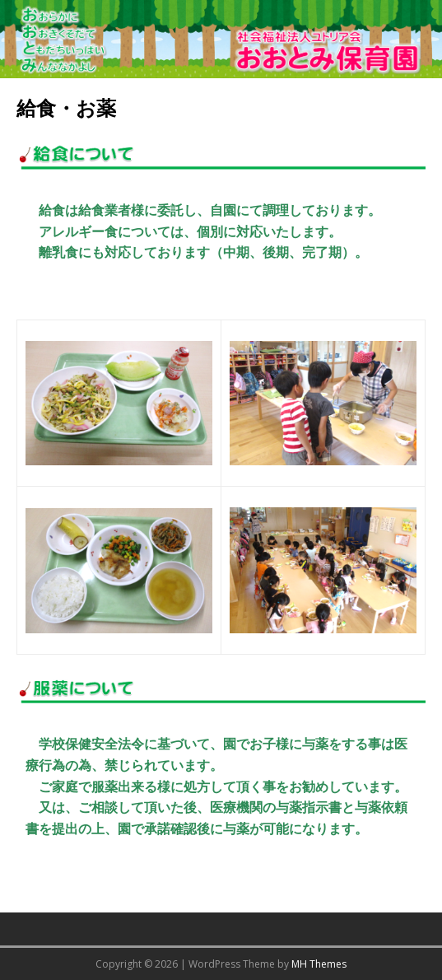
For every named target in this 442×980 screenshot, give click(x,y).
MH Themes (319, 964)
